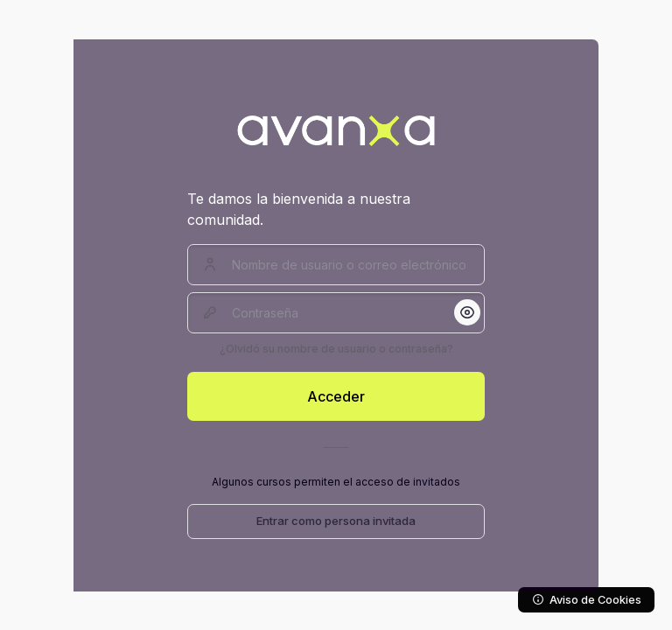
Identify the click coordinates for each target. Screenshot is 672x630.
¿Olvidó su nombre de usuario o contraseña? (336, 349)
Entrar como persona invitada (336, 521)
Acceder (336, 396)
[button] (467, 312)
